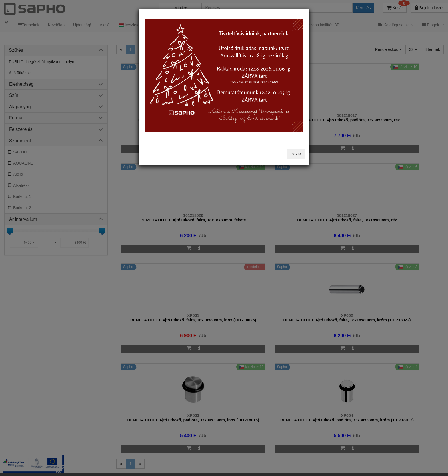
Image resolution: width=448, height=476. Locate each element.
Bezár (296, 154)
